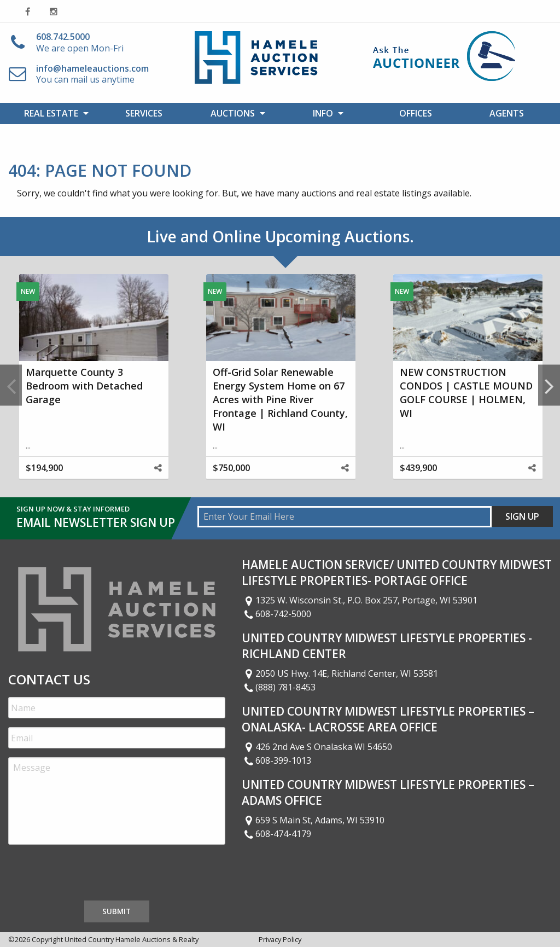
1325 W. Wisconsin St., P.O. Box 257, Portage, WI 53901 (360, 600)
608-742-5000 (277, 614)
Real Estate (51, 113)
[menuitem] (54, 113)
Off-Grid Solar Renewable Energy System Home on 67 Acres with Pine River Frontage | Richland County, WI (280, 400)
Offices (416, 113)
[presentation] (91, 875)
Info (323, 113)
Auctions (233, 113)
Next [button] (549, 385)
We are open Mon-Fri (80, 42)
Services (144, 113)
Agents (507, 113)
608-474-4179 (277, 834)
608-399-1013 (277, 760)
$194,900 (44, 468)
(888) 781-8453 (279, 687)
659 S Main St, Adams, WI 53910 (313, 820)
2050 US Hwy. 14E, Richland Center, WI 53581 (340, 673)
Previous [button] (11, 385)
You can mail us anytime (92, 74)
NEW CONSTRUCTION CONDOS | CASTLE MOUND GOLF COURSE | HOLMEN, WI (466, 393)
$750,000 (231, 468)
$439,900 (418, 468)
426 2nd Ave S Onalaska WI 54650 (317, 747)
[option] (94, 385)
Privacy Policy (280, 939)
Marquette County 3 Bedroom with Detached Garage (84, 386)
